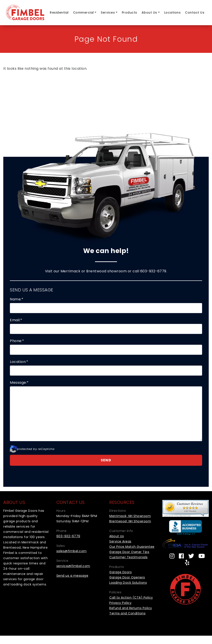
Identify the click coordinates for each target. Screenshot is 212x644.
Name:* (17, 299)
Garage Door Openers (127, 577)
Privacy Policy (120, 603)
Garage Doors (120, 572)
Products (129, 12)
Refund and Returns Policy (131, 608)
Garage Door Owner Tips (129, 552)
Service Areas (120, 541)
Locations (172, 12)
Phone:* (17, 341)
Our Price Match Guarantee (132, 547)
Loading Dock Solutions (128, 583)
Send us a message (72, 576)
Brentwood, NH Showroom (130, 521)
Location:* (19, 362)
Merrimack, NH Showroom (130, 516)
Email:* (16, 320)
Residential (59, 12)
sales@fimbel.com (72, 551)
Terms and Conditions (127, 613)
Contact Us (195, 12)
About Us (149, 12)
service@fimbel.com (73, 566)
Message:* (19, 383)
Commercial (84, 12)
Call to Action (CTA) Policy (131, 598)
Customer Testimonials (128, 557)
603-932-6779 (153, 271)
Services (108, 12)
